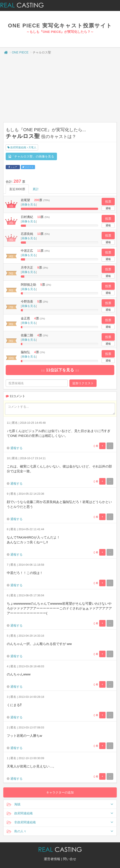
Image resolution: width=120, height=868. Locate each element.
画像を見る (29, 205)
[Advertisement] (60, 89)
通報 (108, 208)
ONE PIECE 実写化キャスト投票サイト (60, 26)
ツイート (28, 167)
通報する (16, 448)
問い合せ (70, 859)
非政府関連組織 (60, 822)
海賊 (60, 804)
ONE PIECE (20, 52)
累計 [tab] (36, 189)
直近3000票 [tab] (17, 189)
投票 (108, 202)
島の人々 (60, 831)
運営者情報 (52, 859)
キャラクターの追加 (60, 792)
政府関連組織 (60, 813)
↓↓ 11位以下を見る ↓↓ (60, 370)
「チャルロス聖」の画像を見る (31, 156)
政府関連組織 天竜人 (22, 147)
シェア (13, 167)
